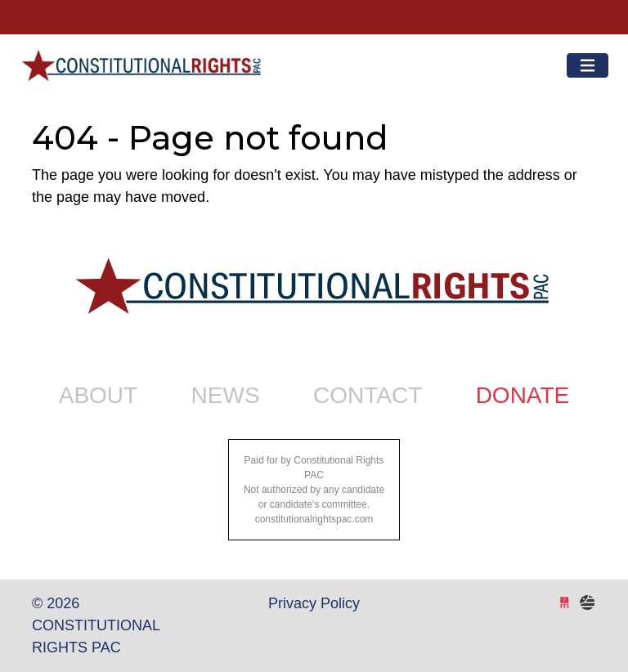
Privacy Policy (314, 603)
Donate (523, 395)
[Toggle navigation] (588, 66)
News (226, 395)
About (98, 395)
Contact (368, 395)
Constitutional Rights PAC (140, 59)
